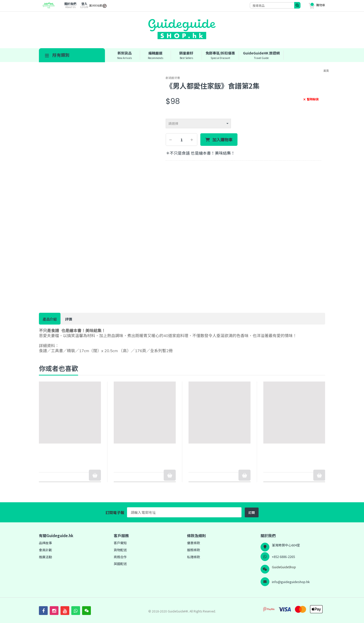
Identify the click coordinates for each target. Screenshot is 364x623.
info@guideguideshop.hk (291, 582)
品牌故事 (45, 543)
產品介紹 (50, 319)
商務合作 (120, 557)
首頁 (326, 71)
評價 (69, 319)
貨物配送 (120, 550)
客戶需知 (120, 543)
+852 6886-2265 (283, 557)
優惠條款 (194, 543)
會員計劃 (45, 550)
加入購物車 (222, 140)
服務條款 (194, 550)
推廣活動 (45, 557)
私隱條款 (194, 557)
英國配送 (120, 564)
